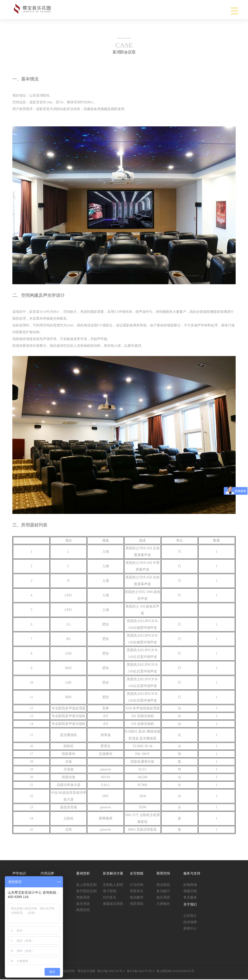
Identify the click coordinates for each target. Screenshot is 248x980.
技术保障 (190, 923)
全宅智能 (137, 874)
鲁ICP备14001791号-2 (111, 972)
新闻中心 (190, 929)
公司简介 (190, 916)
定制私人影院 (113, 885)
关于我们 (190, 905)
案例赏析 (83, 874)
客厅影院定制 (86, 892)
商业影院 (163, 885)
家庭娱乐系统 (113, 904)
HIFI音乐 (110, 898)
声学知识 (19, 874)
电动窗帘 (137, 898)
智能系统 (83, 898)
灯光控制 (137, 885)
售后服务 (190, 898)
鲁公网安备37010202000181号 (175, 972)
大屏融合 (163, 904)
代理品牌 (47, 874)
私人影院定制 (86, 885)
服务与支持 (192, 874)
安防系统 (137, 904)
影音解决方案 (113, 874)
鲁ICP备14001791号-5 (141, 972)
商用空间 (83, 911)
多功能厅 (163, 892)
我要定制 (190, 892)
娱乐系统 (83, 904)
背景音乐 (137, 892)
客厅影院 (110, 892)
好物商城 (190, 885)
